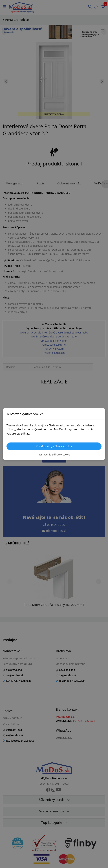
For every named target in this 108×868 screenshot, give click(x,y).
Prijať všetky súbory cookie (54, 446)
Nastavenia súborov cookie (54, 454)
